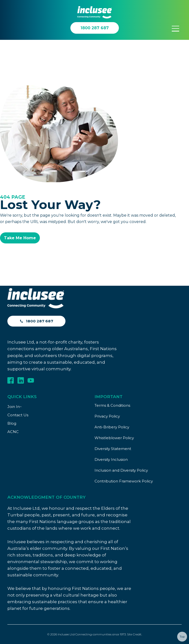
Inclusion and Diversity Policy (121, 470)
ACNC (13, 432)
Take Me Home (20, 238)
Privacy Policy (107, 416)
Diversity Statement (113, 449)
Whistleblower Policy (114, 438)
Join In (14, 407)
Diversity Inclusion (111, 459)
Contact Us (18, 415)
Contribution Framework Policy (124, 481)
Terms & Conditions (112, 405)
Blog (12, 423)
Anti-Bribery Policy (112, 427)
